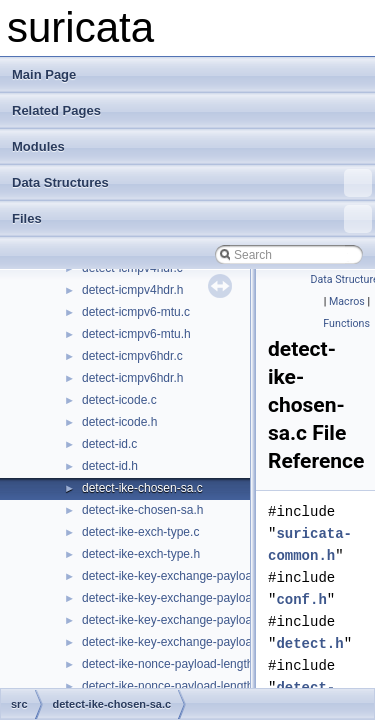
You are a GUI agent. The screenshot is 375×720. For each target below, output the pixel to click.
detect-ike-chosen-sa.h (142, 510)
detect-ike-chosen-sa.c (142, 488)
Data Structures (192, 183)
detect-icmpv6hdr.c (132, 356)
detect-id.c (109, 444)
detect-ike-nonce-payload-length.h (172, 686)
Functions (346, 323)
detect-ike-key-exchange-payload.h (175, 642)
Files (192, 219)
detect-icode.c (119, 400)
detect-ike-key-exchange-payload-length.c (193, 576)
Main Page (44, 74)
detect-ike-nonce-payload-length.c (172, 664)
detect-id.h (110, 466)
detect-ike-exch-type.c (140, 532)
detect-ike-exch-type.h (141, 554)
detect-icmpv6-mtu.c (136, 312)
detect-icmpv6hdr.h (132, 378)
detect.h (309, 643)
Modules (38, 146)
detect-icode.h (119, 422)
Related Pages (56, 110)
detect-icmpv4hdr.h (132, 290)
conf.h (301, 599)
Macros (347, 301)
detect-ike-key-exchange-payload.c (175, 620)
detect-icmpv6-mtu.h (136, 334)
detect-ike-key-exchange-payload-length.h (193, 598)
